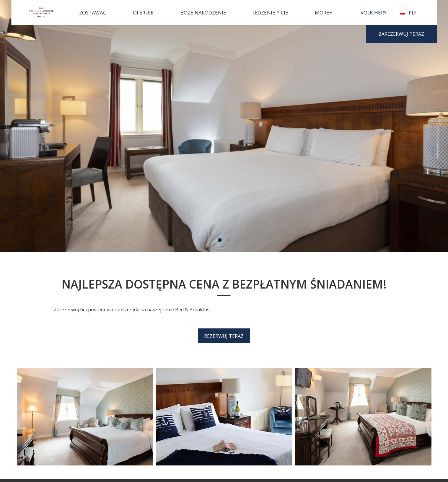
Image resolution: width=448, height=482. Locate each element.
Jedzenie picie (271, 13)
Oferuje (143, 13)
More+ (324, 13)
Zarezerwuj (401, 34)
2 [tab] (229, 240)
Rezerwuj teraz (224, 336)
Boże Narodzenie (203, 13)
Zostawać (93, 13)
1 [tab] (220, 240)
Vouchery (374, 13)
